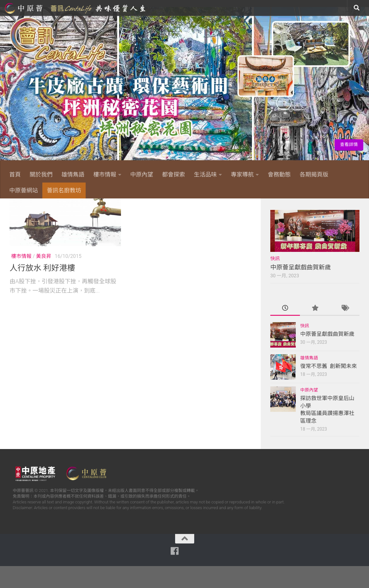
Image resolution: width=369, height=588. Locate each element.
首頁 (15, 174)
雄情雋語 (73, 174)
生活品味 (205, 174)
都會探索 (174, 174)
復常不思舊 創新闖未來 (329, 388)
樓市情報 (105, 174)
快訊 (275, 281)
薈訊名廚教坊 (64, 190)
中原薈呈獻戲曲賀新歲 (301, 290)
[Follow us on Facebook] (292, 208)
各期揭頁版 (314, 174)
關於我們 (41, 174)
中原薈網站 (76, 8)
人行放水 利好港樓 (42, 290)
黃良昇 (44, 278)
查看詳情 (349, 145)
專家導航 (242, 174)
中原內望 (142, 174)
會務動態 (279, 174)
